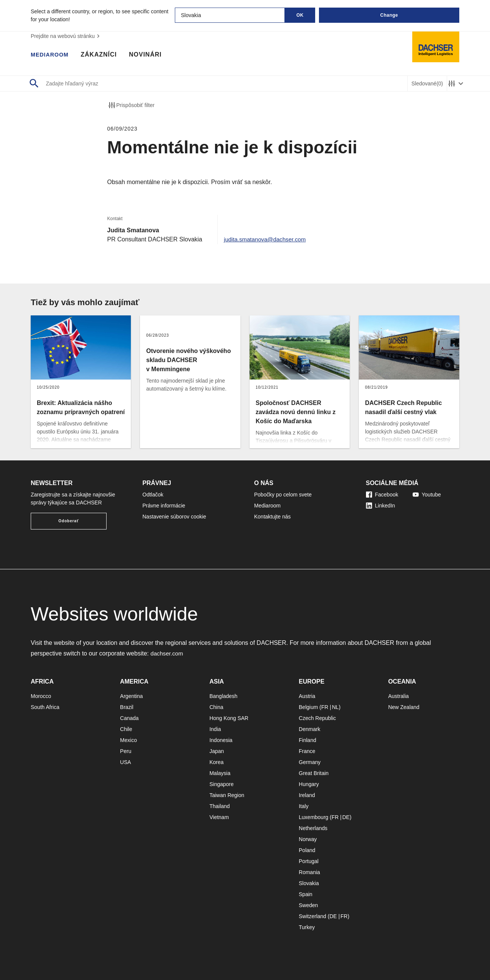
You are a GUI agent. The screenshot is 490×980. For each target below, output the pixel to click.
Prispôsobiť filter (131, 105)
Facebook (382, 495)
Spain (306, 894)
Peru (126, 751)
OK (300, 15)
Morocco (41, 696)
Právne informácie (164, 506)
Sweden (309, 905)
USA (126, 762)
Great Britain (314, 773)
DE (346, 817)
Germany (310, 762)
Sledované (427, 84)
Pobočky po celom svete (283, 495)
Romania (309, 872)
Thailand (220, 806)
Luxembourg (314, 817)
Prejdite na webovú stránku (66, 36)
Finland (308, 740)
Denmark (310, 729)
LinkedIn (381, 506)
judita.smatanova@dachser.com (267, 239)
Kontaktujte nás (272, 517)
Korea (216, 762)
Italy (304, 806)
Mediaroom (52, 55)
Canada (130, 718)
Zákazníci (103, 55)
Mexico (129, 740)
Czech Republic (317, 718)
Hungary (309, 784)
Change (389, 15)
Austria (307, 696)
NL (335, 707)
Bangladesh (223, 696)
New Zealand (404, 707)
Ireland (307, 795)
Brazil (127, 707)
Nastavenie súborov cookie (174, 517)
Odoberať (69, 521)
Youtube (427, 495)
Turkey (307, 927)
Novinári (149, 55)
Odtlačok (153, 495)
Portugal (309, 861)
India (215, 729)
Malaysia (220, 773)
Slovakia (309, 883)
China (216, 707)
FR (325, 707)
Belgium (309, 707)
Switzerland (313, 916)
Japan (217, 751)
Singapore (221, 784)
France (307, 751)
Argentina (132, 696)
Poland (307, 850)
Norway (308, 839)
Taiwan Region (227, 795)
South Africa (45, 707)
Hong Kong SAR (229, 718)
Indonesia (221, 740)
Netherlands (313, 828)
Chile (126, 729)
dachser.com (168, 653)
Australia (398, 696)
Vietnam (219, 817)
